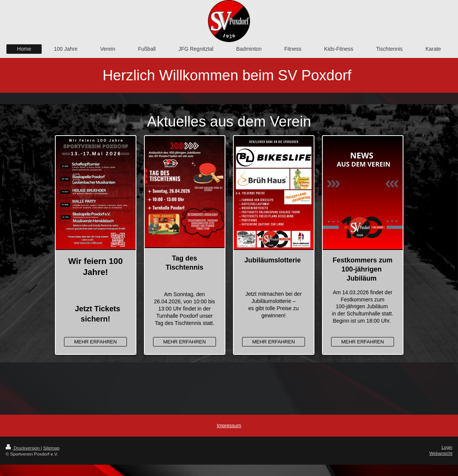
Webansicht (441, 453)
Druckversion (23, 448)
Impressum (229, 425)
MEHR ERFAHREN (96, 342)
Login (447, 447)
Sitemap (51, 448)
